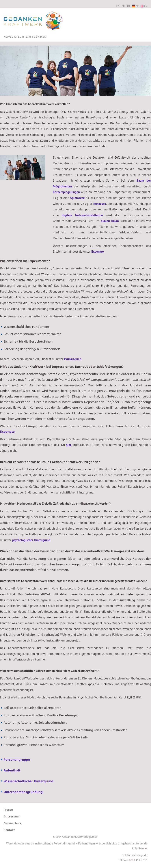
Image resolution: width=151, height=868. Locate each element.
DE (135, 6)
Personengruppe (17, 759)
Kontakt (9, 830)
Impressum (12, 816)
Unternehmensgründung (23, 792)
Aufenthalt (12, 770)
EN (144, 6)
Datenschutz (12, 823)
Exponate (7, 432)
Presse (8, 810)
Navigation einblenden (25, 37)
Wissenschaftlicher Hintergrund (28, 781)
